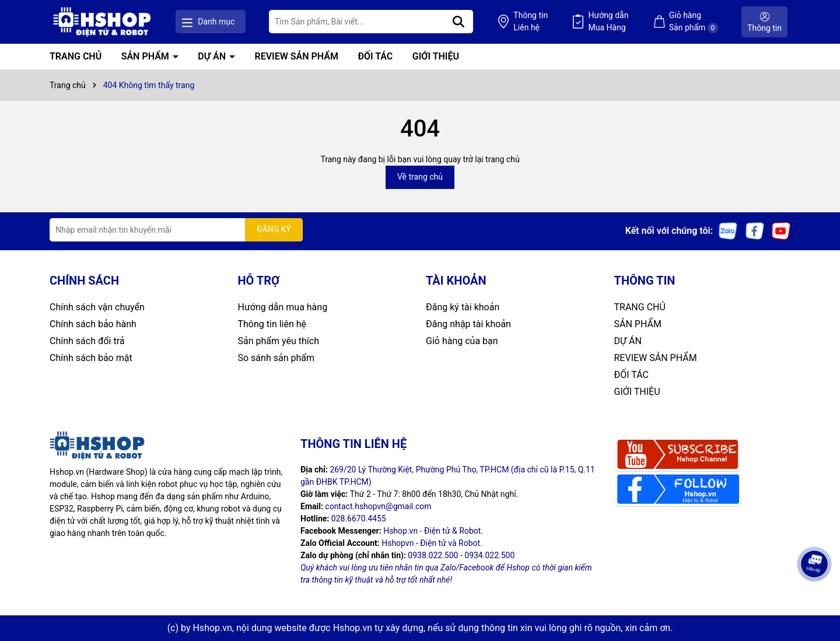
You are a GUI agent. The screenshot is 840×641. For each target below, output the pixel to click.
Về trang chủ (420, 177)
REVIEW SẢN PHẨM (297, 56)
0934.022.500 (489, 555)
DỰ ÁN (213, 56)
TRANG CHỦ (76, 56)
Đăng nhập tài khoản (468, 324)
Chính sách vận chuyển (97, 307)
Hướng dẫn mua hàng (283, 307)
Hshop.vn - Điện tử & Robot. (433, 531)
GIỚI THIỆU (436, 56)
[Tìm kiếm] (459, 22)
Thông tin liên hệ (272, 324)
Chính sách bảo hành (93, 324)
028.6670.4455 (359, 519)
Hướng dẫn (608, 22)
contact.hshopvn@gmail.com (378, 506)
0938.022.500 (433, 555)
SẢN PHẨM (146, 56)
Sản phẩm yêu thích (279, 341)
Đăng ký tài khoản (463, 307)
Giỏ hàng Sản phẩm (694, 22)
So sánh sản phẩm (276, 358)
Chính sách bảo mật (91, 358)
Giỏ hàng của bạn (462, 341)
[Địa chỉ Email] (176, 230)
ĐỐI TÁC (375, 56)
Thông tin (531, 22)
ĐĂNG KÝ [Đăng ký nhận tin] (274, 229)
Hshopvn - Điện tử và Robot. (432, 543)
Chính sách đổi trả (87, 341)
